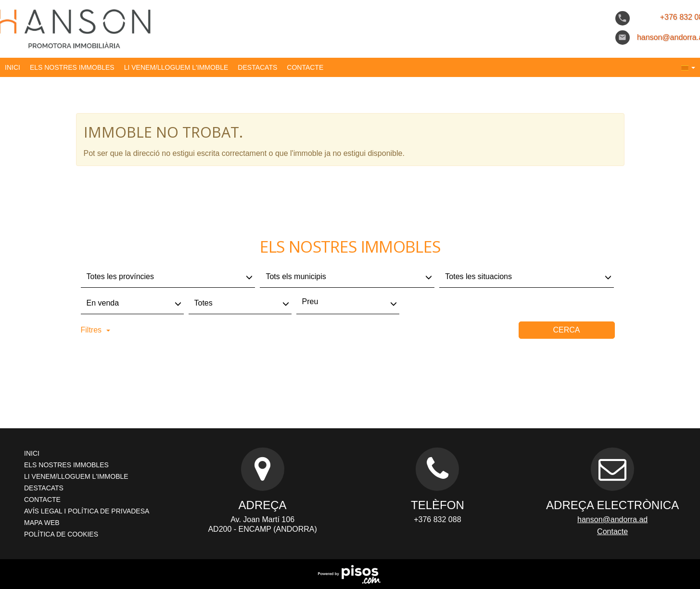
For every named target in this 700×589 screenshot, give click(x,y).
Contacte (305, 67)
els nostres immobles (72, 67)
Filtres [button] (96, 330)
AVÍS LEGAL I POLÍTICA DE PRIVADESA (87, 511)
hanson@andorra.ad (612, 519)
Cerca (566, 330)
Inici (13, 67)
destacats (257, 67)
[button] (688, 67)
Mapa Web (42, 523)
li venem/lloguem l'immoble (176, 67)
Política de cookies (61, 534)
